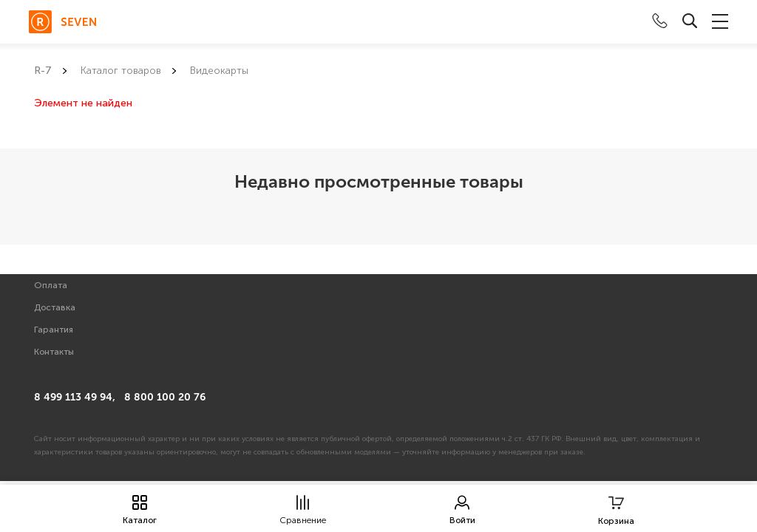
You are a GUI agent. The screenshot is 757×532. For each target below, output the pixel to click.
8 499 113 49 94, (75, 397)
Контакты (54, 352)
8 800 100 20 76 (165, 397)
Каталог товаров (121, 71)
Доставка (55, 307)
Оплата (51, 285)
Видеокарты (219, 71)
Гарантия (54, 330)
